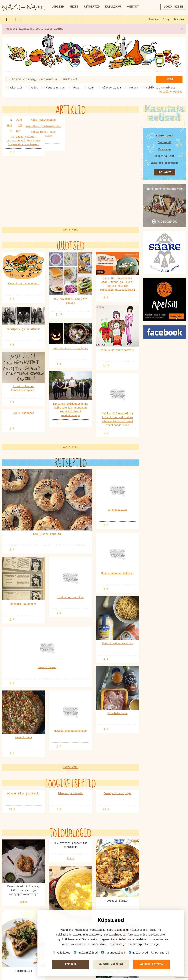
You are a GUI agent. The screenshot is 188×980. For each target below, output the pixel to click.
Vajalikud (62, 953)
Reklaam (179, 19)
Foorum (153, 19)
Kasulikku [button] (113, 7)
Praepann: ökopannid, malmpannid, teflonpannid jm (43, 904)
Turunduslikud (113, 953)
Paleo (34, 88)
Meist (74, 7)
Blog (166, 19)
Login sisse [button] (173, 7)
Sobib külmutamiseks (161, 88)
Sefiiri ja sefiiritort (22, 956)
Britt (23, 698)
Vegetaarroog (55, 88)
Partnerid (160, 953)
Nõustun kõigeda (151, 964)
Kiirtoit (16, 88)
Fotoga (133, 88)
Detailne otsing (171, 92)
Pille (29, 864)
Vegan (76, 88)
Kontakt (133, 7)
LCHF (91, 88)
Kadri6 (30, 881)
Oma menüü (164, 143)
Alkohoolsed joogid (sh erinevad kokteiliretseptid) (44, 887)
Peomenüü (164, 149)
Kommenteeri (164, 136)
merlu (29, 916)
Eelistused (138, 953)
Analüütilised (86, 953)
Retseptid (92, 7)
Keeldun (71, 964)
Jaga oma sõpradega (164, 163)
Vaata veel (70, 234)
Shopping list (164, 156)
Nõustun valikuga (111, 964)
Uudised (58, 7)
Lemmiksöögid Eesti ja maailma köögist (34, 921)
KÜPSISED (12, 870)
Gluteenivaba (112, 88)
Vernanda (117, 713)
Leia (169, 79)
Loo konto (164, 172)
